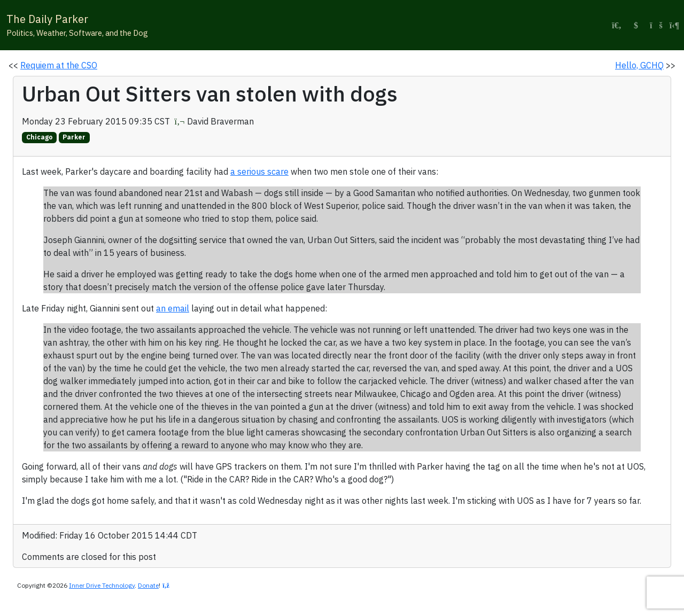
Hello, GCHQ (639, 65)
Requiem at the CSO (59, 65)
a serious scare (259, 171)
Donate (148, 585)
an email (173, 308)
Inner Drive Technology (102, 585)
